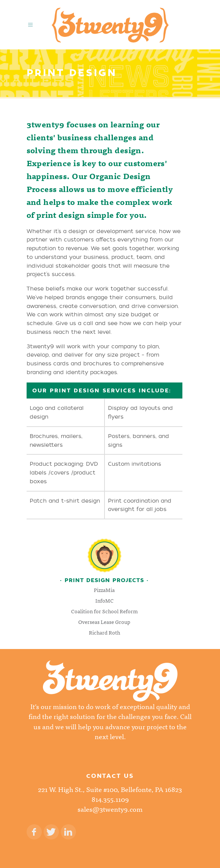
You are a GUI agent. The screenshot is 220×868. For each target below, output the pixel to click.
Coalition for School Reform (104, 611)
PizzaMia (104, 590)
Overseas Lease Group (104, 622)
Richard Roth (104, 632)
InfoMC (104, 600)
